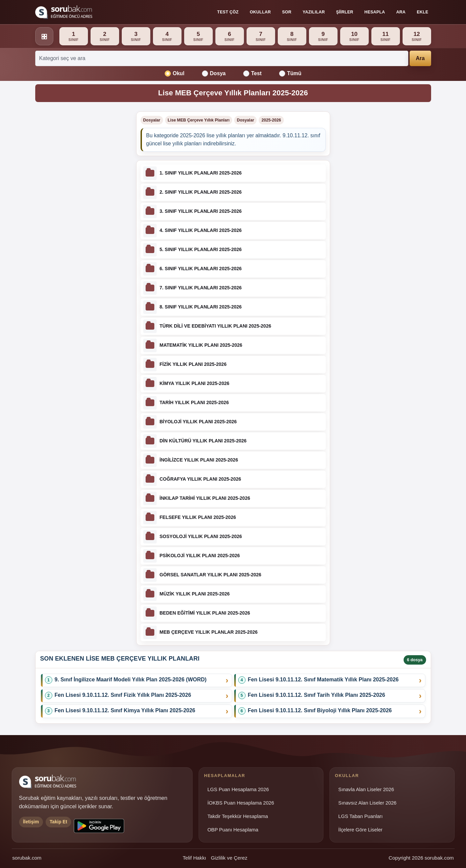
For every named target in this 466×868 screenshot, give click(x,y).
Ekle (422, 12)
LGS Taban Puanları (360, 816)
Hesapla (375, 12)
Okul (175, 74)
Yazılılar (314, 12)
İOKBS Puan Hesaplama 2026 (241, 803)
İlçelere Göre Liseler (360, 830)
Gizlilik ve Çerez (229, 858)
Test (252, 74)
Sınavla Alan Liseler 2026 (366, 789)
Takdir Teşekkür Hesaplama (238, 816)
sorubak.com (27, 858)
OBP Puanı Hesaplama (233, 830)
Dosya (214, 74)
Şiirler (345, 12)
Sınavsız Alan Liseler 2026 (367, 803)
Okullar (261, 12)
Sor (287, 12)
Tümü (290, 74)
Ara (401, 12)
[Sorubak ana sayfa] (64, 12)
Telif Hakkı (194, 858)
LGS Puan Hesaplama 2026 (238, 789)
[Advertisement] (82, 212)
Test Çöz (228, 12)
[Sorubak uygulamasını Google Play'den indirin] (99, 826)
